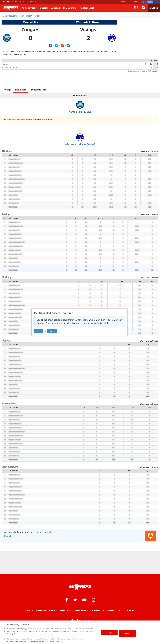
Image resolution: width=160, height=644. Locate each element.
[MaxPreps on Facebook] (144, 2)
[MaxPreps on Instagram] (157, 2)
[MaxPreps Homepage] (80, 587)
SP (72, 155)
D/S (148, 344)
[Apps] (136, 8)
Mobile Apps (41, 611)
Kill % (111, 155)
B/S (139, 281)
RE (129, 471)
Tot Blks (120, 281)
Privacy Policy (66, 611)
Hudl (8, 536)
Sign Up (52, 331)
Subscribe (53, 611)
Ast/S (113, 408)
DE (129, 344)
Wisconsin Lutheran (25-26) (80, 144)
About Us (30, 611)
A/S (86, 218)
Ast (97, 408)
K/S (95, 155)
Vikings (88, 29)
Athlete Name (14, 155)
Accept (109, 633)
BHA (132, 408)
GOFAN (18, 2)
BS (90, 281)
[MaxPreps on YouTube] (84, 600)
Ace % (100, 218)
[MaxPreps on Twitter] (150, 2)
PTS (152, 218)
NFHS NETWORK (30, 2)
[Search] (144, 8)
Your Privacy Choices (115, 611)
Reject (128, 633)
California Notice (96, 611)
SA (113, 218)
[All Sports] (99, 8)
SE (123, 218)
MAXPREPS (8, 2)
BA (102, 281)
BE (152, 281)
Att (125, 155)
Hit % (149, 155)
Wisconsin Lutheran (88, 22)
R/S (148, 471)
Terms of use (81, 611)
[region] (80, 632)
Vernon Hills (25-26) (80, 112)
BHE (150, 408)
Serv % (137, 218)
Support (131, 611)
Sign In (39, 331)
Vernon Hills (30, 22)
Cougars (30, 29)
